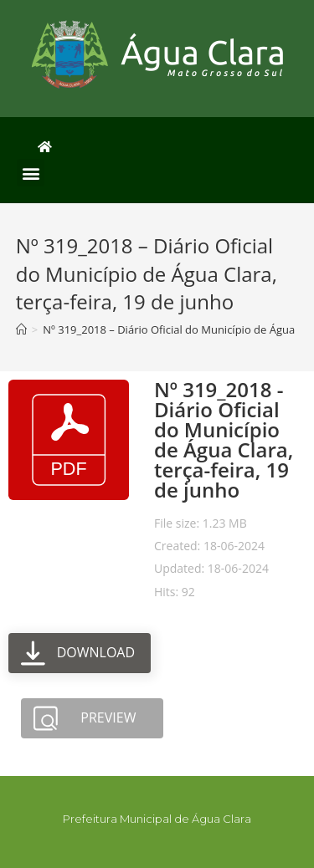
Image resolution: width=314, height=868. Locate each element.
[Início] (21, 329)
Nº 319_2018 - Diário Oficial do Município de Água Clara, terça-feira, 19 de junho (224, 439)
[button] (31, 173)
